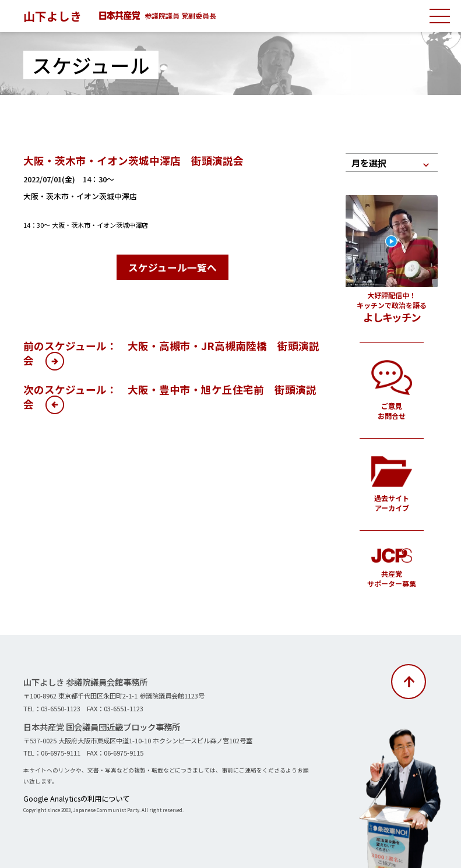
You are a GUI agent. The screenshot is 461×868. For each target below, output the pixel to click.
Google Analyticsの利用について (65, 798)
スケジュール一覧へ (173, 266)
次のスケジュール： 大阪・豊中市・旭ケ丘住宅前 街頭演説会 (170, 394)
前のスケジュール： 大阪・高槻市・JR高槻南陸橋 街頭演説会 (171, 350)
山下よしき (55, 15)
